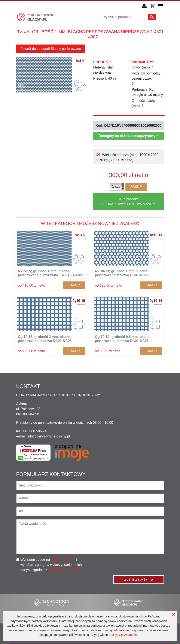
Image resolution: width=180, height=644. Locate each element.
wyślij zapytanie (139, 579)
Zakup (136, 187)
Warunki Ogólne (63, 560)
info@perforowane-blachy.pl (49, 436)
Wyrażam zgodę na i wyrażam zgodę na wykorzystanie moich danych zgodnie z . (51, 565)
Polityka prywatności (123, 635)
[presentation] (131, 565)
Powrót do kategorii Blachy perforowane (51, 49)
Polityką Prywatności (64, 570)
